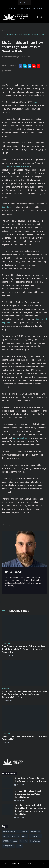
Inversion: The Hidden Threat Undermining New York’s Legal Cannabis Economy (28, 794)
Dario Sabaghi (14, 57)
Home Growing (35, 841)
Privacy (21, 8)
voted (35, 102)
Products (23, 841)
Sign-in (39, 8)
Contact (28, 8)
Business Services (9, 831)
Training (10, 8)
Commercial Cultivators (11, 836)
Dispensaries (23, 831)
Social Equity (8, 525)
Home (6, 31)
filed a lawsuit (8, 207)
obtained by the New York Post (15, 166)
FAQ (16, 8)
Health (25, 836)
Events (19, 846)
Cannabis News (35, 836)
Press (34, 8)
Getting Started (8, 846)
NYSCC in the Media (10, 841)
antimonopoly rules (21, 438)
